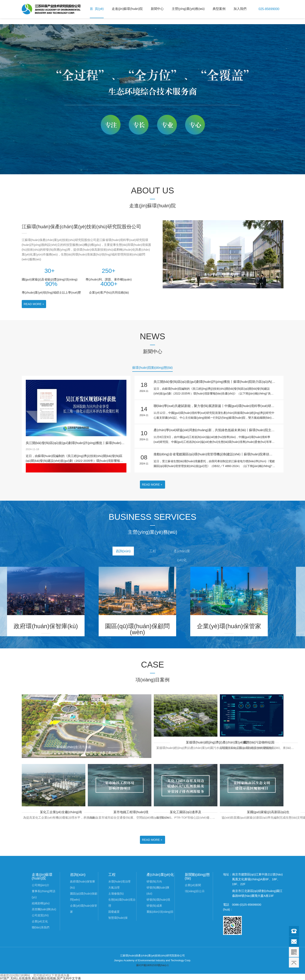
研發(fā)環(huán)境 (158, 900)
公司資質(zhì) (40, 915)
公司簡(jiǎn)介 (41, 885)
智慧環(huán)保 (118, 918)
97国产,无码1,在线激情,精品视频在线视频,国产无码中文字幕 (40, 978)
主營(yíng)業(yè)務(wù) (188, 9)
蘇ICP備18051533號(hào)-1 (152, 965)
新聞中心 (157, 9)
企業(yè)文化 (40, 921)
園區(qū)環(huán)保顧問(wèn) (84, 897)
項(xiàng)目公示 (195, 891)
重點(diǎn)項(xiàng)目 (160, 912)
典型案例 (219, 9)
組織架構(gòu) (41, 903)
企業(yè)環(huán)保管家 (84, 909)
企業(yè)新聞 (193, 885)
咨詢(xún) (118, 552)
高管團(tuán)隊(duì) (44, 909)
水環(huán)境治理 (119, 881)
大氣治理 (114, 888)
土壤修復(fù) (116, 894)
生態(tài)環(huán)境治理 (122, 903)
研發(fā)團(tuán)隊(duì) (158, 891)
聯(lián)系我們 (41, 927)
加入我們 (240, 9)
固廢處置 (114, 912)
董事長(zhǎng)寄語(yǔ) (44, 894)
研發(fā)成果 (154, 906)
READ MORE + (34, 304)
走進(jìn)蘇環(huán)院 (127, 9)
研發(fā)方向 (154, 881)
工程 (153, 552)
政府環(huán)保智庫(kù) (83, 884)
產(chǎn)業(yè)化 (187, 553)
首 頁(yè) (97, 9)
